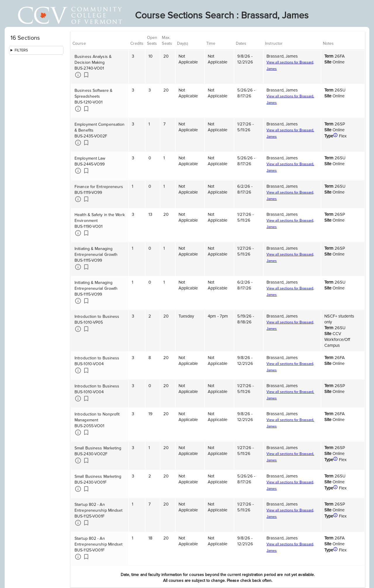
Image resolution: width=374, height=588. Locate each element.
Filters (21, 50)
